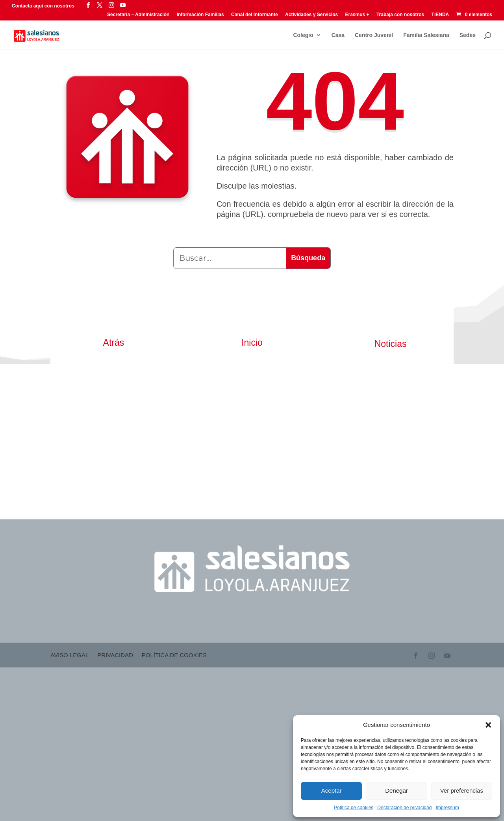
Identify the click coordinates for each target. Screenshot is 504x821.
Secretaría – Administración (138, 15)
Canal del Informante (255, 15)
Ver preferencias (462, 790)
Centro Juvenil (374, 35)
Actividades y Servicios (311, 15)
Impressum (447, 808)
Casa (338, 35)
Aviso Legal (69, 655)
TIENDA (440, 15)
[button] (488, 725)
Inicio (252, 343)
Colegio (303, 35)
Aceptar (332, 790)
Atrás (114, 343)
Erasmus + (357, 15)
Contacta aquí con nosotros (44, 6)
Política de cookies (354, 808)
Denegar (397, 790)
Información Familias (200, 15)
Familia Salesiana (426, 35)
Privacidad (115, 655)
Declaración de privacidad (404, 808)
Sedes (468, 35)
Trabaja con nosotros (400, 15)
